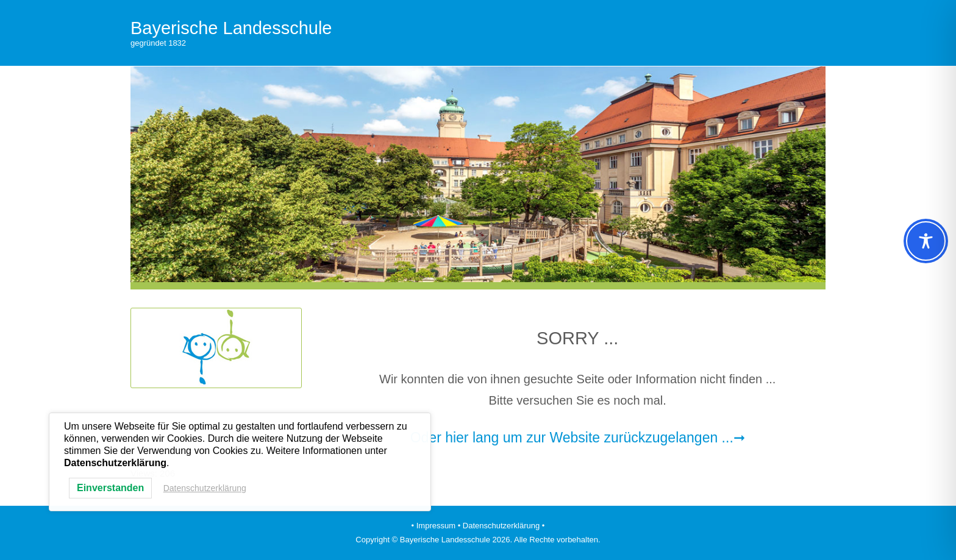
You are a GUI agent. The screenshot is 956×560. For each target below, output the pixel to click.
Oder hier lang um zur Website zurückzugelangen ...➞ (578, 438)
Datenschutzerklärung (205, 488)
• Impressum (433, 526)
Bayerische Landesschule (231, 28)
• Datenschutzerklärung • (501, 526)
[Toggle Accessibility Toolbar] (926, 241)
